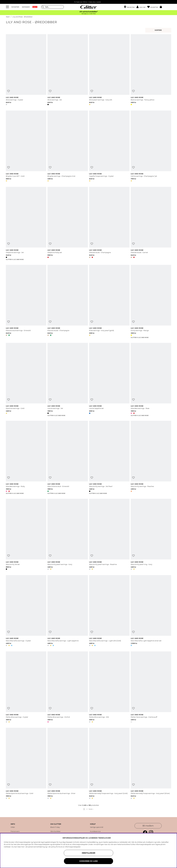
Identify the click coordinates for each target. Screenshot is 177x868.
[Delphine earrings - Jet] (26, 224)
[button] (142, 7)
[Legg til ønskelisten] (9, 91)
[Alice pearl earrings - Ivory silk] (109, 70)
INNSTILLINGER (88, 853)
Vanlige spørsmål (97, 827)
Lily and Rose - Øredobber (22, 17)
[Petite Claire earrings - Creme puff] (151, 687)
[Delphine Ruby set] (68, 224)
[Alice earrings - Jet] (68, 70)
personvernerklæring (36, 847)
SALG (35, 7)
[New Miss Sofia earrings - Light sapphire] (68, 611)
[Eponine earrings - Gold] (26, 380)
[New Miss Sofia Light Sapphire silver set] (151, 611)
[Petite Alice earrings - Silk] (109, 687)
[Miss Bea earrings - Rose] (151, 380)
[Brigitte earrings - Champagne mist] (68, 146)
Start (8, 17)
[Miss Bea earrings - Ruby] (26, 458)
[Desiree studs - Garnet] (151, 224)
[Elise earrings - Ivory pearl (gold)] (109, 302)
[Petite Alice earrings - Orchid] (68, 687)
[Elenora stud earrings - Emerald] (26, 302)
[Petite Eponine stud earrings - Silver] (68, 764)
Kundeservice (95, 831)
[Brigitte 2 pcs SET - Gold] (26, 146)
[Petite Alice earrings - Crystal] (26, 687)
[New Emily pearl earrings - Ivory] (68, 535)
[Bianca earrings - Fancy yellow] (151, 70)
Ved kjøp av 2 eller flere (88, 14)
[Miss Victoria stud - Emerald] (68, 458)
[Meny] (8, 7)
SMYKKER (26, 7)
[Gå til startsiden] (88, 7)
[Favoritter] (154, 7)
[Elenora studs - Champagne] (68, 302)
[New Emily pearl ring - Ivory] (151, 535)
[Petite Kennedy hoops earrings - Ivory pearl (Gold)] (109, 764)
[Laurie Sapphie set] (109, 380)
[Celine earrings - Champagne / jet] (151, 146)
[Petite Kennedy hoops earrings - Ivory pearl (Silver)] (151, 764)
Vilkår (13, 827)
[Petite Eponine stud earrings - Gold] (26, 764)
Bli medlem (148, 826)
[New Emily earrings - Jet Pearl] (109, 458)
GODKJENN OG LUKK (88, 861)
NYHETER (15, 7)
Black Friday (55, 827)
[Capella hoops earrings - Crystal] (109, 146)
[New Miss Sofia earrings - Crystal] (26, 611)
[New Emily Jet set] (26, 535)
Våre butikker (55, 831)
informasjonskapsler (73, 847)
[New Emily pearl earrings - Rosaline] (109, 535)
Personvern (15, 831)
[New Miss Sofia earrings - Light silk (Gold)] (109, 611)
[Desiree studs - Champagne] (109, 224)
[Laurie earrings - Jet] (68, 380)
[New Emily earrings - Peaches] (151, 458)
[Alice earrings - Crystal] (26, 70)
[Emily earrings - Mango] (151, 302)
